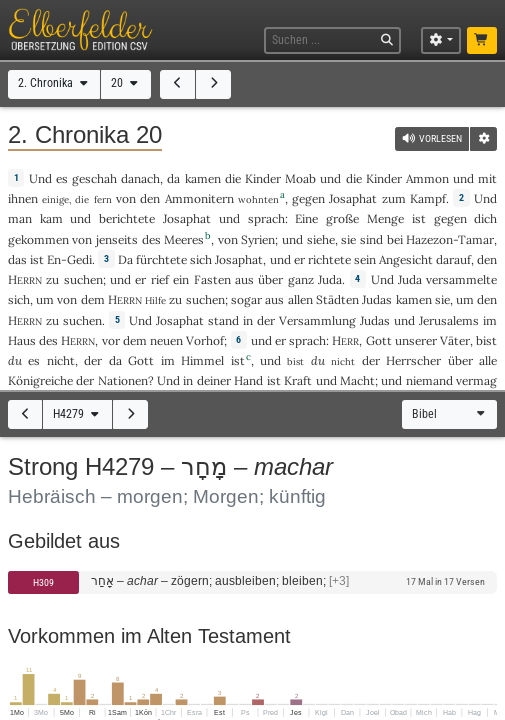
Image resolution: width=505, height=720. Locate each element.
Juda (330, 279)
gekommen (38, 239)
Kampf (428, 198)
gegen (308, 198)
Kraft (298, 380)
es (34, 360)
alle (488, 360)
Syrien (258, 239)
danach (140, 178)
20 (126, 83)
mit (487, 178)
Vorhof (205, 340)
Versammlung (317, 320)
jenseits (117, 239)
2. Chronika (54, 83)
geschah (94, 178)
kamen (203, 178)
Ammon (427, 178)
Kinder (263, 178)
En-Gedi (69, 259)
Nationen (123, 380)
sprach (266, 218)
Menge (385, 218)
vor (111, 340)
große (342, 218)
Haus (22, 340)
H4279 (77, 414)
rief (160, 279)
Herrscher (413, 360)
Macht (357, 380)
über (270, 279)
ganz (301, 279)
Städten (337, 299)
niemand (429, 380)
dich (485, 218)
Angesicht (406, 259)
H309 (43, 582)
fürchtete (161, 259)
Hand (248, 380)
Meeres (184, 239)
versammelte (461, 279)
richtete (329, 259)
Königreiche (40, 380)
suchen (83, 279)
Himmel (202, 360)
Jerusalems (449, 320)
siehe (321, 239)
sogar (246, 299)
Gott (379, 340)
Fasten (212, 279)
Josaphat (353, 198)
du (15, 360)
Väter (455, 340)
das (17, 259)
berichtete (127, 218)
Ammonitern (199, 198)
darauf (453, 259)
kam (51, 218)
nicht (61, 360)
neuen (166, 340)
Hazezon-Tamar (450, 239)
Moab (300, 178)
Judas (377, 299)
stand (223, 320)
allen (300, 299)
